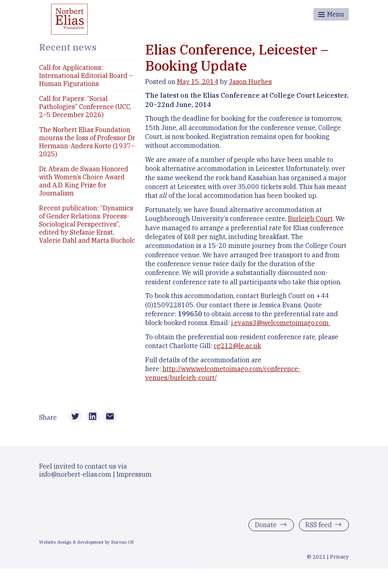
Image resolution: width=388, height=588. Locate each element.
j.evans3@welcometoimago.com (281, 323)
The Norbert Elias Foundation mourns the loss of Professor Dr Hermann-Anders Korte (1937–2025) (87, 142)
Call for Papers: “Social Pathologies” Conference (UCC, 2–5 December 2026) (85, 107)
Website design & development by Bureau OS (87, 544)
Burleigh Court (310, 218)
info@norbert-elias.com (75, 475)
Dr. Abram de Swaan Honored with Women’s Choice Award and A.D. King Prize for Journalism (84, 181)
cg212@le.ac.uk (237, 346)
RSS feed (319, 526)
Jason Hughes (250, 82)
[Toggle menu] (331, 14)
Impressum (134, 475)
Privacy (339, 558)
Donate (266, 526)
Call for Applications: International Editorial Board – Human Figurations (86, 76)
